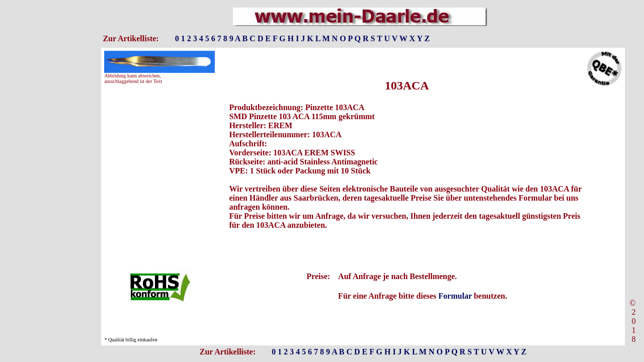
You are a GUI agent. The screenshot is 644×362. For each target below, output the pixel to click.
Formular (455, 296)
